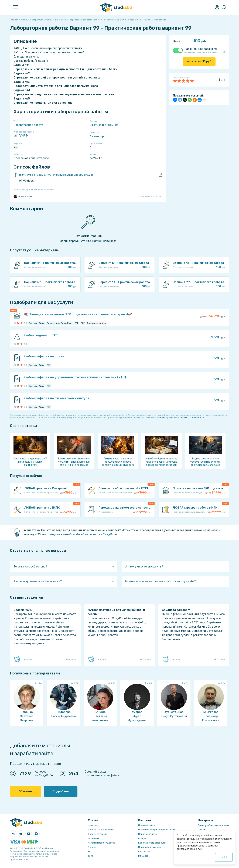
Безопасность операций (152, 843)
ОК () (224, 857)
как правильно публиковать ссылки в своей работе (177, 417)
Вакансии (144, 856)
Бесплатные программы (102, 830)
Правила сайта (147, 825)
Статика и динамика (104, 125)
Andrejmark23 (23, 197)
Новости (93, 825)
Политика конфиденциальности (156, 830)
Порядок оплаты (148, 834)
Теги (90, 856)
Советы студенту (98, 834)
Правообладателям (149, 847)
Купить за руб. (199, 61)
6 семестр (97, 136)
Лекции (202, 830)
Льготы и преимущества (102, 843)
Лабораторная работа (28, 125)
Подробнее (61, 791)
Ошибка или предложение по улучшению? (35, 190)
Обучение (26, 791)
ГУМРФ (21, 136)
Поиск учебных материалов (213, 825)
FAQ (90, 851)
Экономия (93, 838)
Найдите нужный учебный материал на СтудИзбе (82, 534)
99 (16, 148)
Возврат (143, 838)
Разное (92, 847)
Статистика (145, 851)
